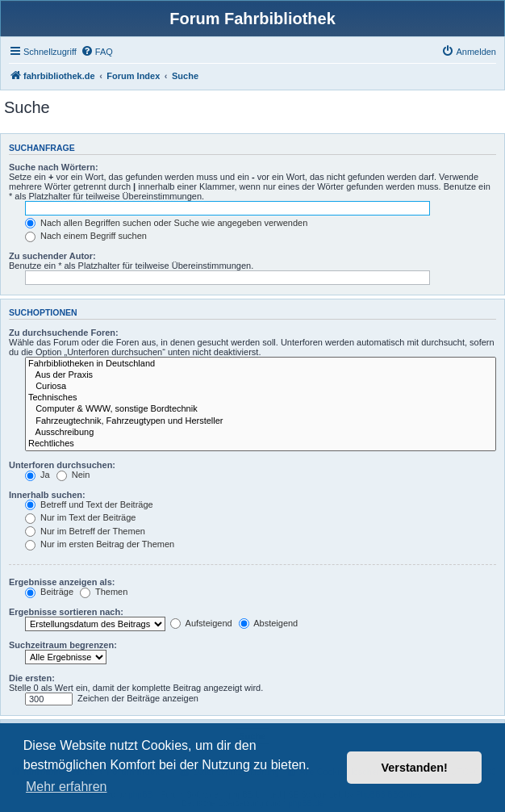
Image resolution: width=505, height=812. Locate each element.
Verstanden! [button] (415, 768)
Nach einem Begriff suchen (86, 236)
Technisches (261, 398)
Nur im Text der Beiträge (80, 517)
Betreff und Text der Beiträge (89, 504)
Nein (73, 475)
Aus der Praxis (261, 375)
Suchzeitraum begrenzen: (63, 645)
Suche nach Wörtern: (54, 167)
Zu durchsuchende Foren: (64, 333)
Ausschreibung (261, 433)
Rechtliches (261, 444)
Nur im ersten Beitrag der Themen (100, 544)
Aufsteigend (201, 623)
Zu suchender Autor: (52, 256)
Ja (38, 475)
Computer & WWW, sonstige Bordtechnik (261, 409)
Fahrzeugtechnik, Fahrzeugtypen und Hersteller (261, 421)
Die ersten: (32, 678)
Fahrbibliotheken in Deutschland (261, 364)
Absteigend (269, 623)
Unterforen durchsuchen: (62, 465)
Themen (104, 592)
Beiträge (49, 592)
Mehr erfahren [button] (67, 787)
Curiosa (261, 387)
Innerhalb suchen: (47, 495)
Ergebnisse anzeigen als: (62, 582)
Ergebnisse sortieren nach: (66, 612)
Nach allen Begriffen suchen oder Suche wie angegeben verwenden (166, 223)
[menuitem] (97, 52)
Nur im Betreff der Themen (85, 531)
